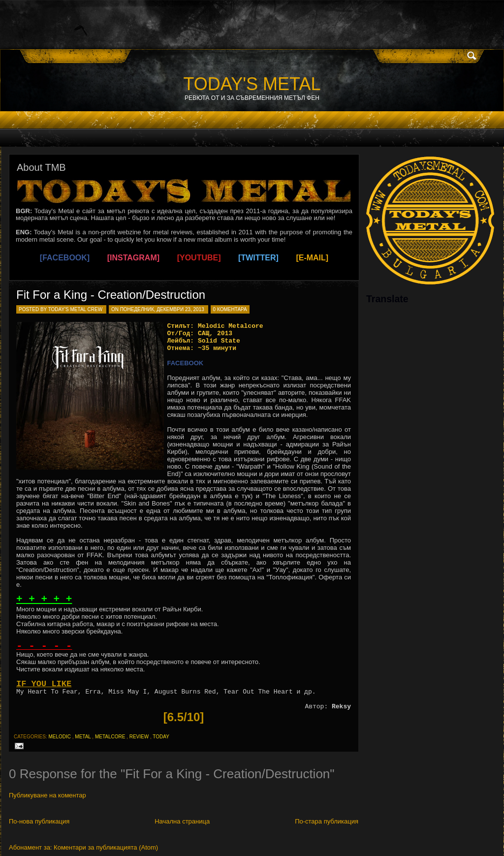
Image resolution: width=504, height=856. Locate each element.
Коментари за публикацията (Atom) (106, 847)
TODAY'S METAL (252, 84)
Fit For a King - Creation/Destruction (111, 295)
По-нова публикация (39, 821)
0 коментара (230, 309)
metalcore (110, 737)
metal (83, 737)
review (139, 737)
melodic (60, 737)
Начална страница (182, 821)
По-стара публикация (327, 821)
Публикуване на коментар (47, 795)
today (161, 737)
